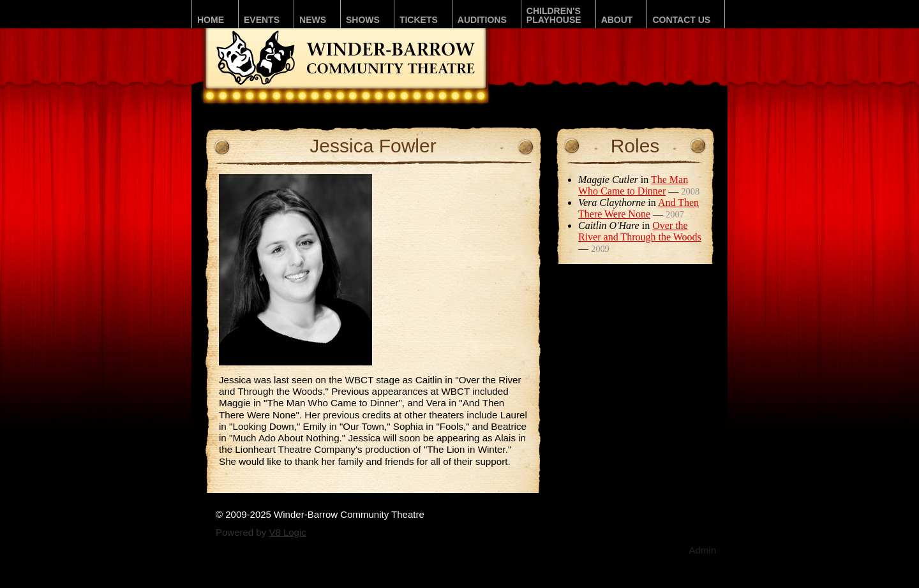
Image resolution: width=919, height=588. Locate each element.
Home (211, 20)
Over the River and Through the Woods (640, 231)
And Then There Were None (639, 208)
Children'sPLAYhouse (554, 15)
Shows (363, 20)
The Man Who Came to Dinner (633, 185)
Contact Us (681, 20)
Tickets (419, 20)
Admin (702, 550)
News (313, 20)
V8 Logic (287, 532)
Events (262, 20)
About (617, 20)
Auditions (482, 20)
